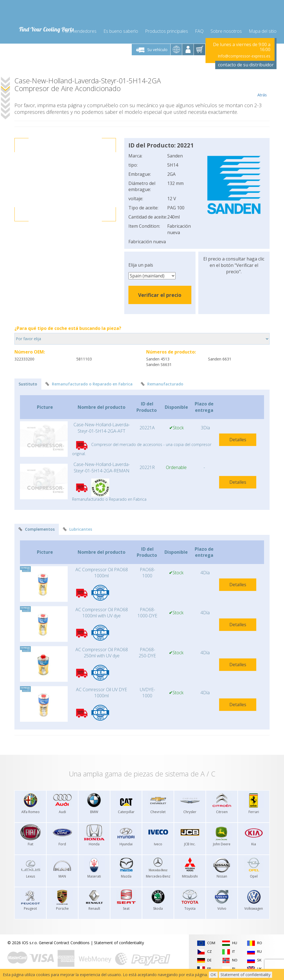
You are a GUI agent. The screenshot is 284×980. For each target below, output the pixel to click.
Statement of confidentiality (119, 943)
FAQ (199, 31)
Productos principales (167, 31)
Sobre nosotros (226, 31)
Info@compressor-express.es (244, 56)
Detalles (238, 440)
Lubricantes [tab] (78, 529)
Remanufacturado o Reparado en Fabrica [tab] (89, 384)
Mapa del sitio (263, 31)
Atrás (262, 87)
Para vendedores (79, 31)
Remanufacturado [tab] (162, 384)
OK (213, 975)
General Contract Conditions (64, 943)
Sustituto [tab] (28, 384)
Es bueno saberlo (121, 31)
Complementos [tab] (37, 529)
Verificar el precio (160, 295)
